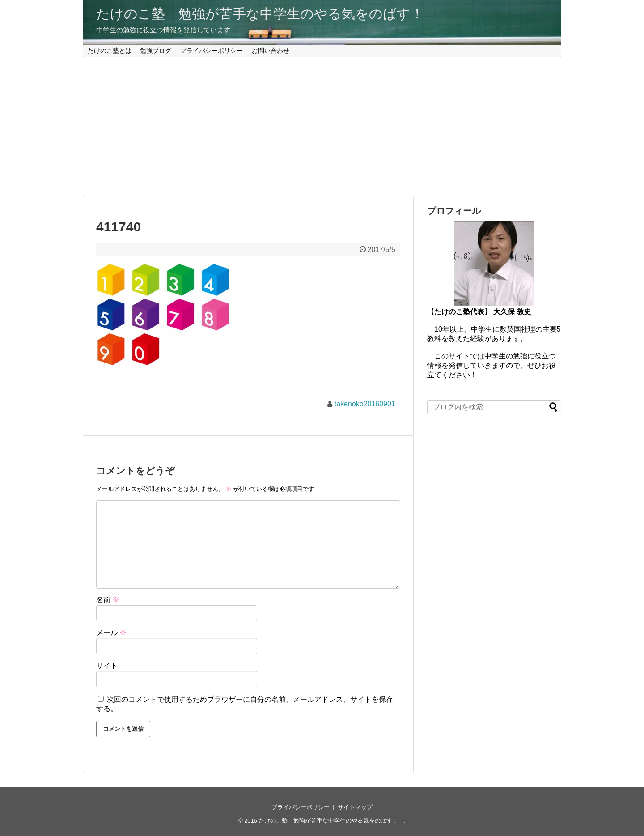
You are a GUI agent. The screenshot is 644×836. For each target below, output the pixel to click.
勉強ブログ (156, 51)
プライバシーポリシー (212, 51)
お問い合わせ (271, 51)
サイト (107, 666)
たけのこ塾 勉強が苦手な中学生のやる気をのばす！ (267, 14)
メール (111, 633)
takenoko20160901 (365, 404)
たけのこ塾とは (110, 51)
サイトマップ (355, 807)
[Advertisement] (322, 127)
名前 (108, 600)
